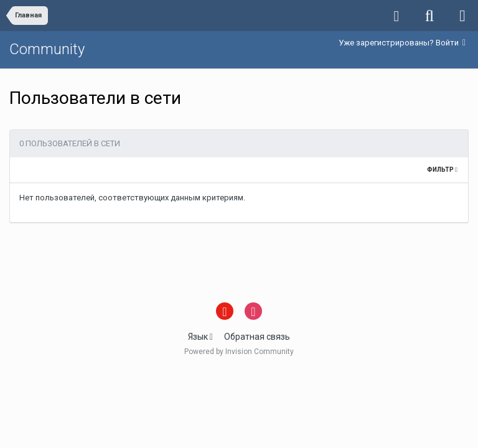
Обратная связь (257, 337)
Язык (200, 337)
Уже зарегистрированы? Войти (402, 43)
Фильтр (442, 170)
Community (47, 49)
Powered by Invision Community (239, 352)
